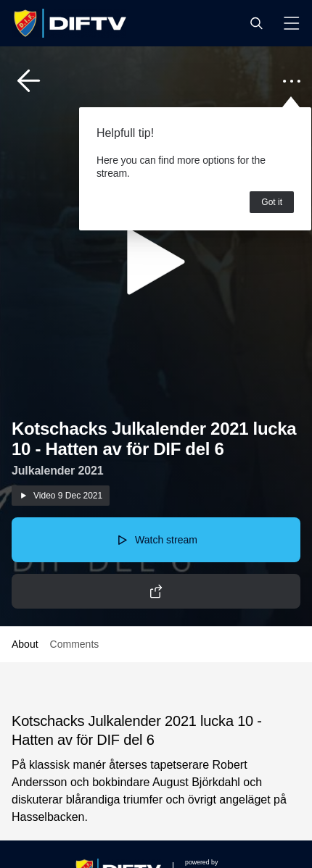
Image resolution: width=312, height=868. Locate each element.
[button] (256, 23)
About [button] (25, 644)
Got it (272, 202)
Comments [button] (75, 644)
